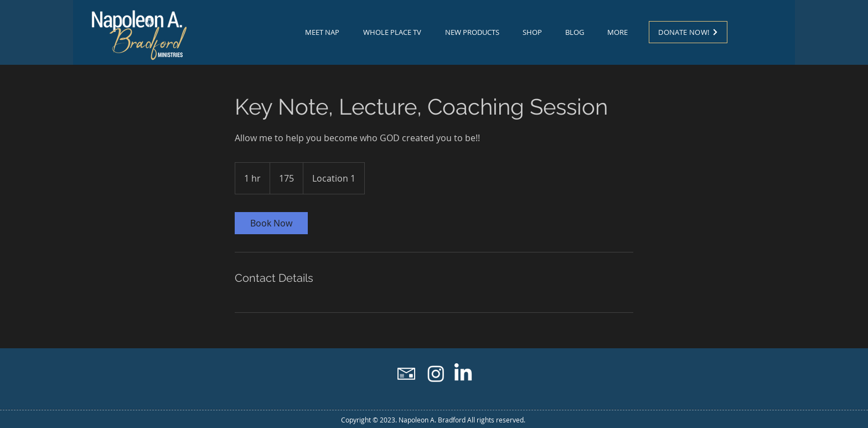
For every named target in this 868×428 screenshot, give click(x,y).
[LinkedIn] (463, 373)
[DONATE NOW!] (688, 32)
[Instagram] (436, 373)
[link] (271, 223)
